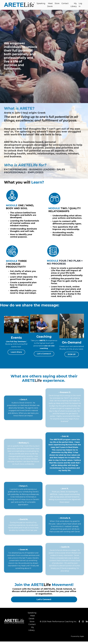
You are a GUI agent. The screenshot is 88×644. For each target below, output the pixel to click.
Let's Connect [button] (44, 602)
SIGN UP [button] (72, 357)
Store (57, 3)
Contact (65, 3)
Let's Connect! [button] (44, 356)
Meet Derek (50, 5)
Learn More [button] (16, 355)
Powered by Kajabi (77, 639)
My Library (74, 5)
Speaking (41, 3)
